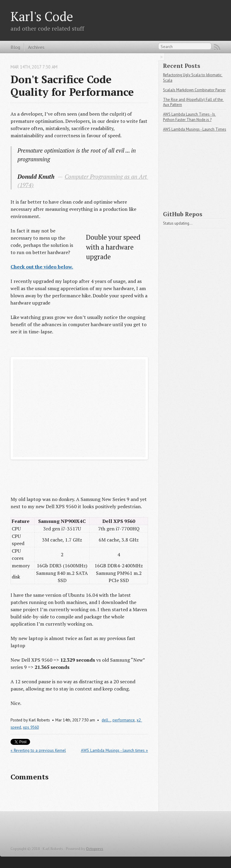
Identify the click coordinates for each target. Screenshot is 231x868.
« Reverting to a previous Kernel (38, 750)
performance (124, 720)
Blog (15, 47)
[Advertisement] (197, 170)
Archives (36, 47)
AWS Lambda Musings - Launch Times (195, 129)
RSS (217, 47)
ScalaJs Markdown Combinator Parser (194, 90)
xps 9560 (31, 727)
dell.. (106, 720)
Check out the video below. (42, 267)
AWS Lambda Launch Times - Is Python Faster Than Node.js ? (189, 117)
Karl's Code (42, 16)
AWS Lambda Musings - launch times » (114, 750)
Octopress (95, 849)
